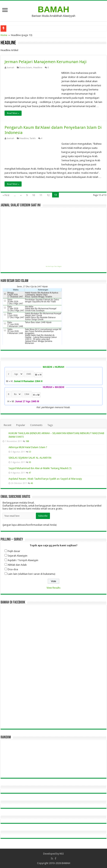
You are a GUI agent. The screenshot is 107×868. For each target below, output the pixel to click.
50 (30, 462)
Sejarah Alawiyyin (18, 556)
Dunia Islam (26, 68)
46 (32, 483)
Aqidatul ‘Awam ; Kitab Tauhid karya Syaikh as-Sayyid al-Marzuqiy (45, 479)
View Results (53, 588)
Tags (50, 425)
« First (6, 195)
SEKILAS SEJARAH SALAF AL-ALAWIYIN (30, 458)
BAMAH (54, 9)
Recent (8, 425)
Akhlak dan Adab (17, 565)
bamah (11, 68)
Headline (38, 68)
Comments (36, 425)
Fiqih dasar (14, 551)
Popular (21, 425)
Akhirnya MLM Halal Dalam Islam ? (28, 447)
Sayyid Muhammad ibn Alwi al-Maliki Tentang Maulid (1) (40, 468)
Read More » (13, 113)
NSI (62, 854)
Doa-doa (13, 569)
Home (4, 35)
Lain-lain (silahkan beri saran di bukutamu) (32, 574)
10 (33, 195)
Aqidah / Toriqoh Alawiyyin (23, 560)
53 (30, 452)
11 (41, 195)
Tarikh (33, 138)
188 (27, 441)
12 (48, 195)
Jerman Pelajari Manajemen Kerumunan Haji (46, 62)
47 (30, 473)
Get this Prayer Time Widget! (54, 267)
